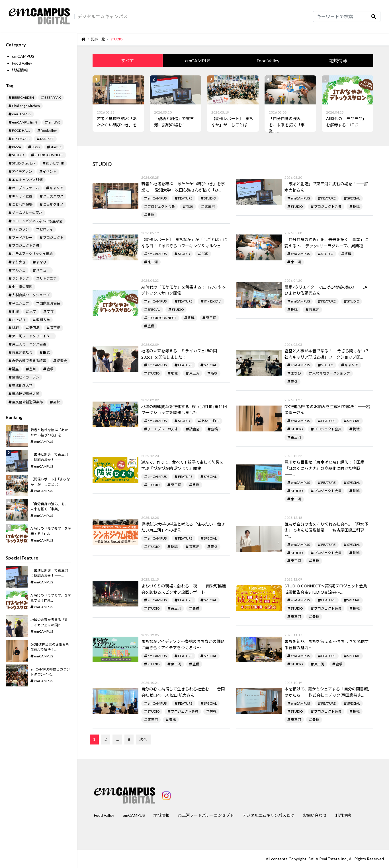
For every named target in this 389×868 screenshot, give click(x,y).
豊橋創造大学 (22, 385)
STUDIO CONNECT (49, 155)
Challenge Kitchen (26, 106)
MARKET (47, 139)
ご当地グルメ (53, 204)
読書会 (62, 361)
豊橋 (50, 369)
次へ (143, 739)
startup (56, 147)
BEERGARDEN (23, 97)
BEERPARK (53, 97)
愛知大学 (43, 320)
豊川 (33, 369)
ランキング (21, 278)
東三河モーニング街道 (29, 344)
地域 (15, 311)
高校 (57, 402)
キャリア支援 (22, 196)
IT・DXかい (21, 139)
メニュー (43, 270)
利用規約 (343, 815)
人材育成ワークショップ (31, 295)
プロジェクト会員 (26, 245)
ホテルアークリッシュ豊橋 (32, 254)
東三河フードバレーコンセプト (206, 815)
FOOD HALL (21, 130)
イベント (50, 171)
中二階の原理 (22, 287)
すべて (128, 60)
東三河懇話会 (22, 352)
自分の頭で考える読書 (29, 361)
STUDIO (18, 155)
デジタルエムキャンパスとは (268, 815)
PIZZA (17, 147)
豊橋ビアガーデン (26, 377)
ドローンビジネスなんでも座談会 (37, 221)
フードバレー (22, 237)
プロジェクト (53, 237)
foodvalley (49, 130)
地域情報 (20, 70)
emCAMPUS (23, 56)
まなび (41, 262)
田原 (46, 352)
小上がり (19, 320)
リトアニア (48, 278)
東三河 (55, 328)
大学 (33, 311)
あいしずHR (55, 163)
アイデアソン (22, 171)
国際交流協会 (50, 303)
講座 (15, 369)
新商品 (34, 328)
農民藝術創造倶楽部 (27, 402)
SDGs (36, 147)
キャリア (56, 188)
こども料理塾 (22, 204)
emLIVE (54, 122)
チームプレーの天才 (27, 213)
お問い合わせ (315, 815)
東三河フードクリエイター (32, 336)
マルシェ (19, 270)
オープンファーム (25, 188)
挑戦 (15, 328)
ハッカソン (21, 229)
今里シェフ (21, 303)
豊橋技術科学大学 (26, 394)
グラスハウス (53, 196)
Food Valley (22, 63)
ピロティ (46, 229)
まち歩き (19, 262)
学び (50, 311)
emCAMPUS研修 (25, 122)
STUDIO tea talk (24, 163)
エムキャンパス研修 (27, 180)
